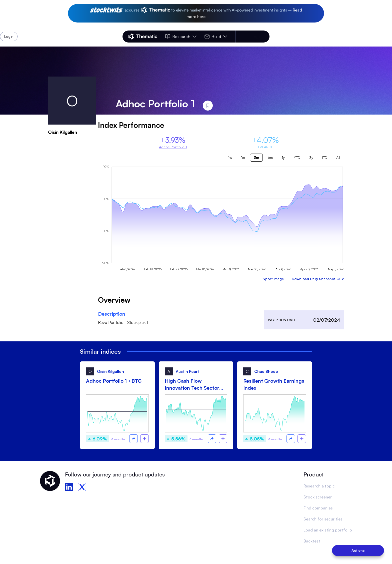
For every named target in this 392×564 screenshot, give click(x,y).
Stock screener (318, 497)
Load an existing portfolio (328, 530)
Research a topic (319, 486)
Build (216, 37)
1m (243, 157)
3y (311, 157)
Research (181, 37)
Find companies (318, 508)
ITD (325, 157)
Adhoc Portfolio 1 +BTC (114, 381)
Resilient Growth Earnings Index (274, 384)
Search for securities (323, 519)
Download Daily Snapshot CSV (318, 279)
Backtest (312, 541)
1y (283, 157)
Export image (273, 279)
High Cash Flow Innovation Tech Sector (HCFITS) (192, 385)
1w (230, 157)
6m (270, 157)
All (338, 157)
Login (256, 37)
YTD (297, 157)
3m (256, 157)
